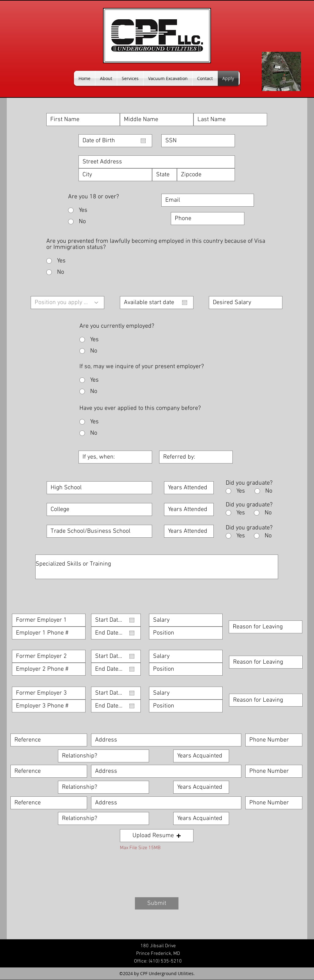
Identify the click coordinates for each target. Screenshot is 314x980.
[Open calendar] (143, 141)
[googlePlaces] (281, 71)
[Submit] (157, 903)
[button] (157, 836)
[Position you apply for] (67, 303)
